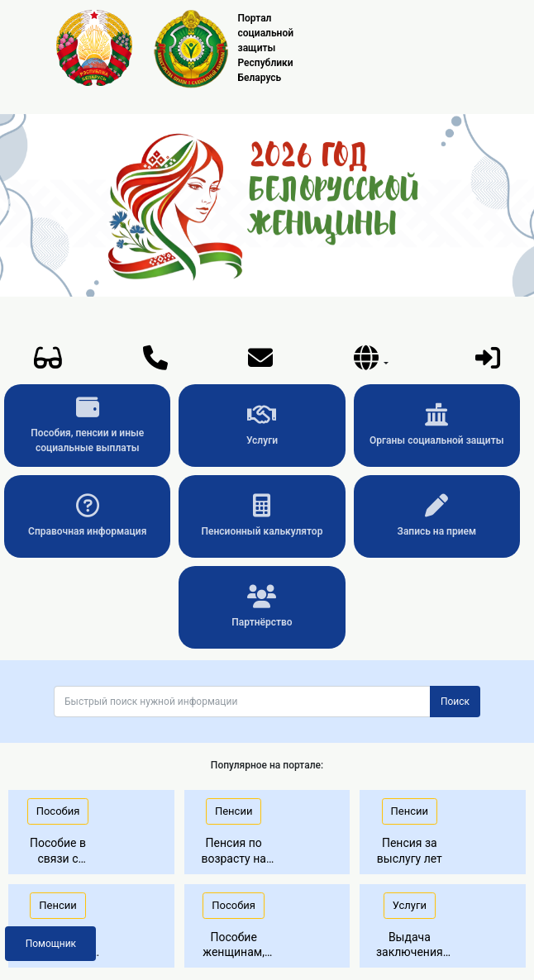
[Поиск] (242, 702)
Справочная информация (87, 516)
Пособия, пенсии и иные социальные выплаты (87, 425)
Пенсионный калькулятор (262, 516)
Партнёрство (262, 607)
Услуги (262, 425)
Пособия (58, 811)
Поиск (455, 702)
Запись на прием (437, 516)
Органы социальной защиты (436, 425)
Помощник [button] (51, 944)
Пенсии (234, 811)
